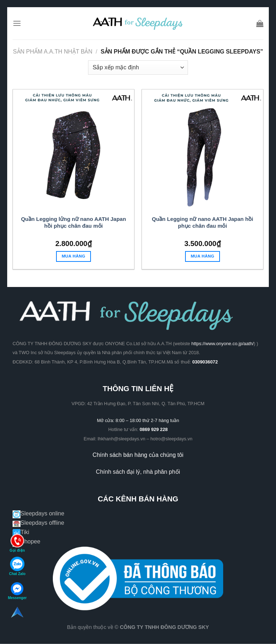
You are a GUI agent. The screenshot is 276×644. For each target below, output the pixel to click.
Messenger (17, 591)
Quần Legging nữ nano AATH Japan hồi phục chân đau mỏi (203, 223)
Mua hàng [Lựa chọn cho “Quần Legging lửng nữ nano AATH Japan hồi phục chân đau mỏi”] (74, 256)
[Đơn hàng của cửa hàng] (138, 68)
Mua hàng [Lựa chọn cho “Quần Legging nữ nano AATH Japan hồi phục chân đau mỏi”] (203, 256)
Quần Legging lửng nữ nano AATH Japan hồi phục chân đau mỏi (73, 223)
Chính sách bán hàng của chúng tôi (138, 455)
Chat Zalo (17, 566)
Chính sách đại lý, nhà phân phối (138, 472)
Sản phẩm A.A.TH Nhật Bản (53, 52)
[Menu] (17, 23)
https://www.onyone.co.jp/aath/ (223, 344)
